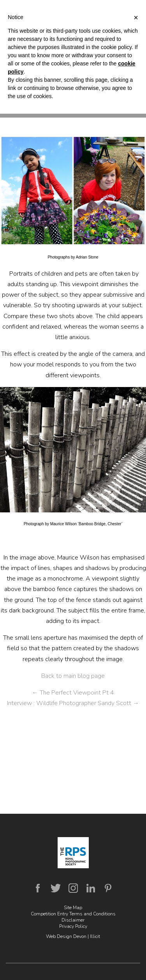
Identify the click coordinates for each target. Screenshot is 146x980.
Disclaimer (73, 920)
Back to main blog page (73, 676)
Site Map (73, 908)
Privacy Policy (73, 926)
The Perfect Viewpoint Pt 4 (73, 693)
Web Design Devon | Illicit (73, 936)
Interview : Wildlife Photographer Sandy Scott (73, 703)
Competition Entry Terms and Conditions (73, 914)
